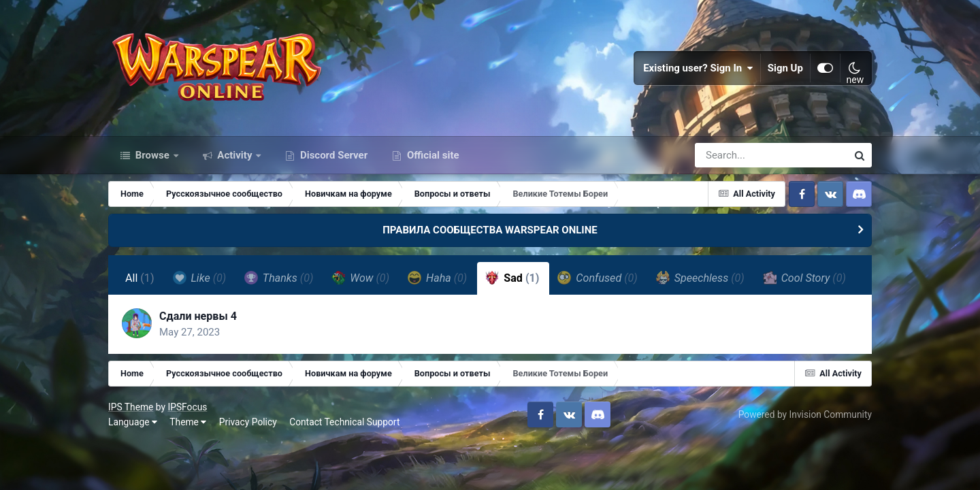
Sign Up (785, 68)
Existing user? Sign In (698, 68)
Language (133, 422)
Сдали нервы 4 (198, 316)
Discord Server (332, 155)
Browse (152, 155)
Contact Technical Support (344, 422)
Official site (431, 155)
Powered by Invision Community (805, 414)
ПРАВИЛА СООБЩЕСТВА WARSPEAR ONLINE (490, 230)
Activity (235, 155)
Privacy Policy (248, 422)
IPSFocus (187, 407)
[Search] (732, 155)
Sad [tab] (512, 278)
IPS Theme (131, 407)
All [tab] (140, 278)
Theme (188, 422)
